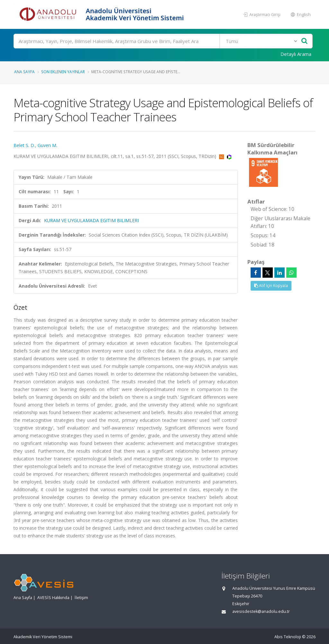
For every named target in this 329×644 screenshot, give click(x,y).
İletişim (81, 598)
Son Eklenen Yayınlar (63, 72)
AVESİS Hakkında (53, 598)
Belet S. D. (24, 145)
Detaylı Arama (296, 54)
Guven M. (47, 145)
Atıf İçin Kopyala (271, 286)
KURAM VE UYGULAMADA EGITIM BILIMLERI (91, 220)
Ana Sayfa (24, 72)
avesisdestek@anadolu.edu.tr (261, 611)
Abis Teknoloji (288, 637)
